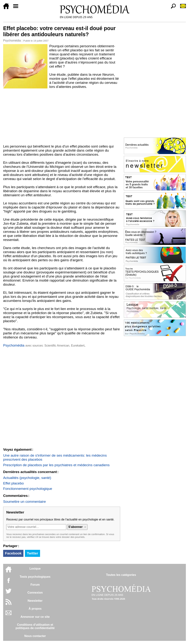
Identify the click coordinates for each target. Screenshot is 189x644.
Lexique (35, 569)
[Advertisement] (62, 117)
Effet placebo (13, 483)
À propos (35, 609)
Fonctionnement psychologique (28, 489)
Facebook (13, 553)
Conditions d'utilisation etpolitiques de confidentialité (35, 626)
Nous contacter (35, 636)
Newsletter (35, 601)
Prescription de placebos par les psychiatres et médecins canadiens (56, 465)
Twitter (32, 553)
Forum (35, 585)
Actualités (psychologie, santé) (27, 478)
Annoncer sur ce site (35, 617)
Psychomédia (12, 41)
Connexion (35, 593)
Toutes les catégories (121, 575)
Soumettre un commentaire (24, 502)
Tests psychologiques (35, 577)
